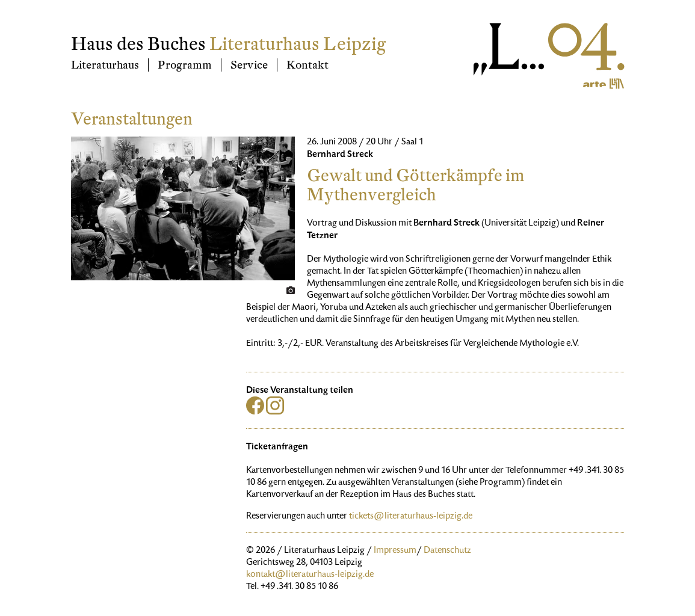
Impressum (395, 551)
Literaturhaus (105, 65)
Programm (185, 65)
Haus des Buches (138, 44)
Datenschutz (447, 551)
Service (249, 65)
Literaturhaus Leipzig (298, 44)
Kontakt (307, 65)
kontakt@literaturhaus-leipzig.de (310, 575)
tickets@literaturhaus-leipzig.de (411, 517)
